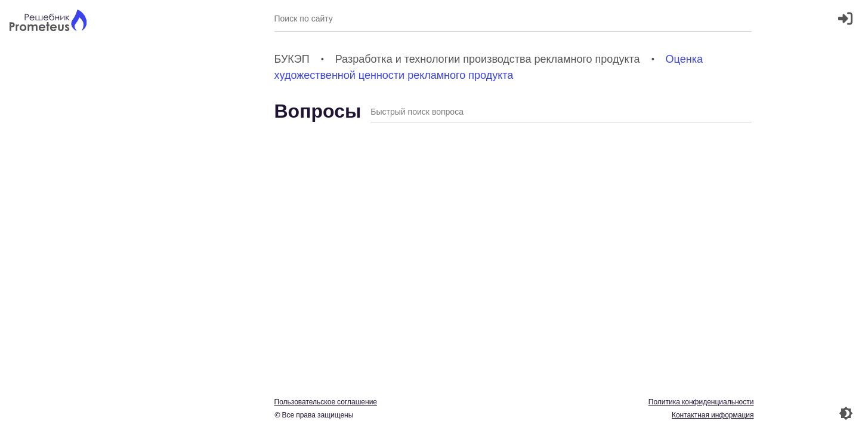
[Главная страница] (48, 22)
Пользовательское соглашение (326, 402)
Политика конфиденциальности (701, 402)
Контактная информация (713, 415)
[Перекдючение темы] (846, 413)
